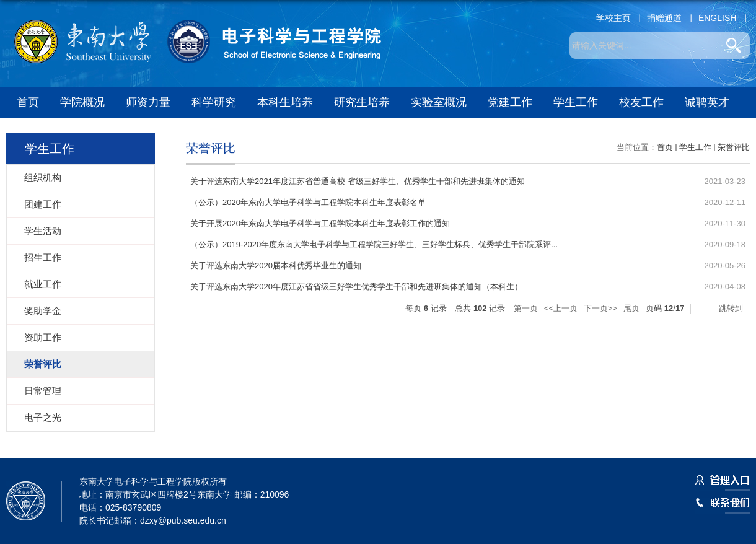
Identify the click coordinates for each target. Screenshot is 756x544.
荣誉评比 (734, 147)
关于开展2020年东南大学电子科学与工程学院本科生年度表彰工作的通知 (320, 223)
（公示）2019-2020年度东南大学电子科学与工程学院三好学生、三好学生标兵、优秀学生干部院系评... (374, 244)
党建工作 (510, 102)
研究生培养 (362, 102)
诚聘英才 (707, 102)
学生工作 (576, 102)
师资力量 (148, 102)
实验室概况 (439, 102)
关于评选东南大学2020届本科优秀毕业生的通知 (276, 265)
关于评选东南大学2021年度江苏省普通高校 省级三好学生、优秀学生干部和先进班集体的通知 (358, 181)
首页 (28, 102)
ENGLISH (717, 18)
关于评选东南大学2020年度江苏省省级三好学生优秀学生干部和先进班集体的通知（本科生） (356, 287)
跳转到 (732, 308)
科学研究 (214, 102)
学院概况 (82, 102)
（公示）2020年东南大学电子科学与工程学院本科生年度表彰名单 (308, 202)
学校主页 (613, 18)
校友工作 (641, 102)
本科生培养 (285, 102)
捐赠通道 (664, 18)
